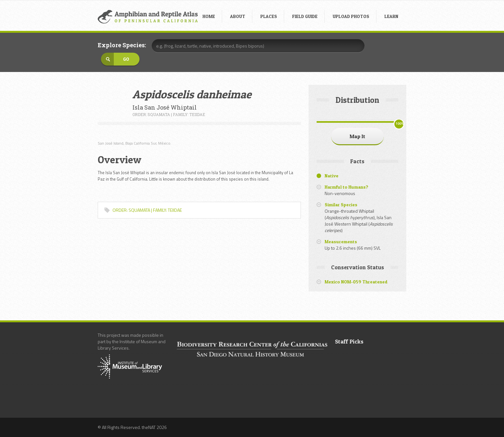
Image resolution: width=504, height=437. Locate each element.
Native (332, 176)
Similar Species (341, 205)
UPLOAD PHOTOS (351, 16)
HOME (209, 16)
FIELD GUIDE (305, 16)
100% (400, 124)
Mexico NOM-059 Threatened (356, 282)
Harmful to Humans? (346, 187)
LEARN (391, 16)
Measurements (341, 241)
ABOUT (238, 16)
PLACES (269, 16)
